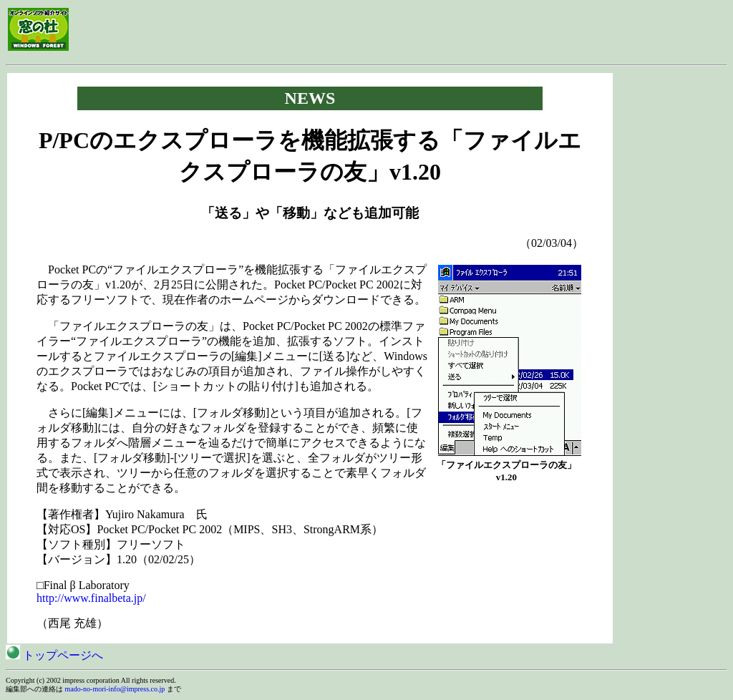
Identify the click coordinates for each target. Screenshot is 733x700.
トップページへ (54, 655)
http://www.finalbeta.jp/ (91, 598)
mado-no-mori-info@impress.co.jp (115, 689)
